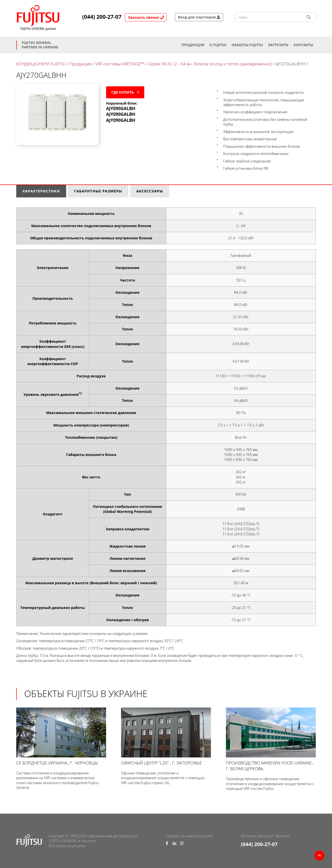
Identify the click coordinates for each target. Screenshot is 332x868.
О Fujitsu (218, 45)
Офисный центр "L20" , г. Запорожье (166, 737)
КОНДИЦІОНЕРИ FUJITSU (41, 64)
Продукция (193, 45)
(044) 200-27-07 (102, 17)
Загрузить (278, 45)
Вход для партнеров (199, 17)
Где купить (125, 92)
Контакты (303, 45)
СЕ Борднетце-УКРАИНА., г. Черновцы (61, 737)
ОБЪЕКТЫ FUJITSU (247, 45)
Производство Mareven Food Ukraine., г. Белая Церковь (271, 739)
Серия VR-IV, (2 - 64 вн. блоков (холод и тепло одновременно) (210, 64)
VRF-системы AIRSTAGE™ (119, 64)
